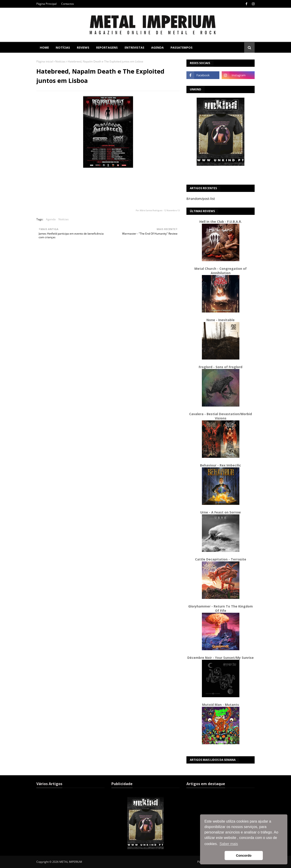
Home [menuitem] (44, 47)
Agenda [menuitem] (157, 47)
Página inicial (45, 61)
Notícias (60, 61)
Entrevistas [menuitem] (134, 47)
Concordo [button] (244, 856)
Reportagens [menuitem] (107, 47)
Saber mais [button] (229, 844)
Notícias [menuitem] (63, 47)
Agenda (51, 219)
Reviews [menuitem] (83, 47)
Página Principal (46, 4)
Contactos (68, 4)
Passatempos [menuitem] (182, 47)
